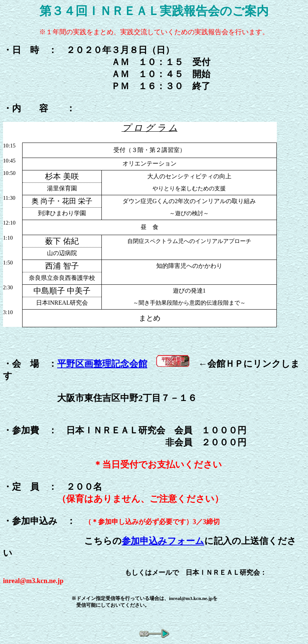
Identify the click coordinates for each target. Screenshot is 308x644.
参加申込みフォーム (163, 541)
